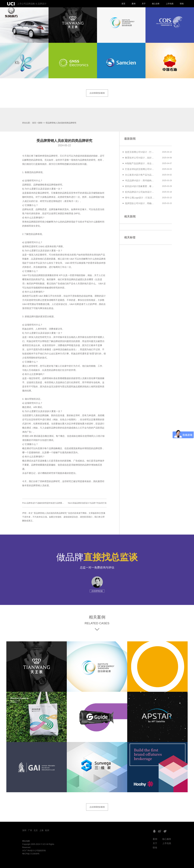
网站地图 (26, 841)
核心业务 (156, 4)
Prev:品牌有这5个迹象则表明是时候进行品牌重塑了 (44, 503)
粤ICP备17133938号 (31, 854)
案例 (134, 4)
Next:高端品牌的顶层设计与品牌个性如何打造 (87, 503)
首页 (123, 4)
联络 (182, 4)
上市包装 (170, 4)
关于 (144, 4)
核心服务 (167, 839)
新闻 (40, 123)
